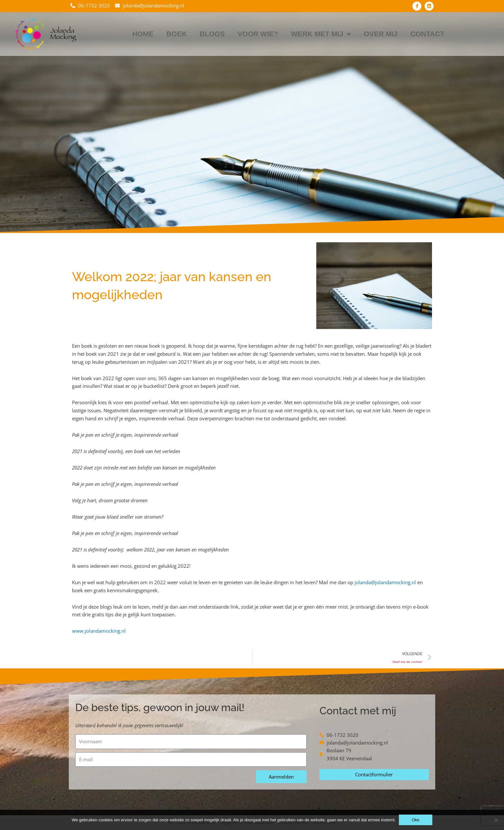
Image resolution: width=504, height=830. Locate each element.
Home (143, 34)
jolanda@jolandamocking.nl (385, 582)
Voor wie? (258, 34)
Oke (416, 820)
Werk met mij (321, 34)
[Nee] (496, 820)
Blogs (212, 34)
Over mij (381, 34)
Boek (176, 34)
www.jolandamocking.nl (99, 631)
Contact (428, 34)
